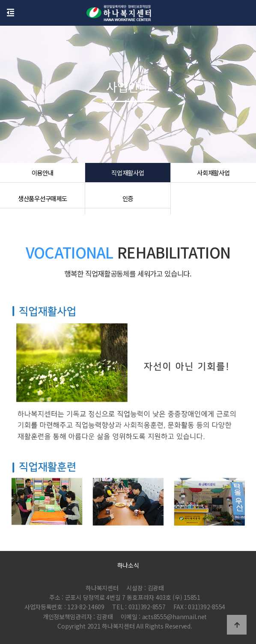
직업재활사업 (128, 176)
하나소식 (128, 565)
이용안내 (43, 176)
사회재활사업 (213, 176)
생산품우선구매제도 (42, 202)
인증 (128, 202)
